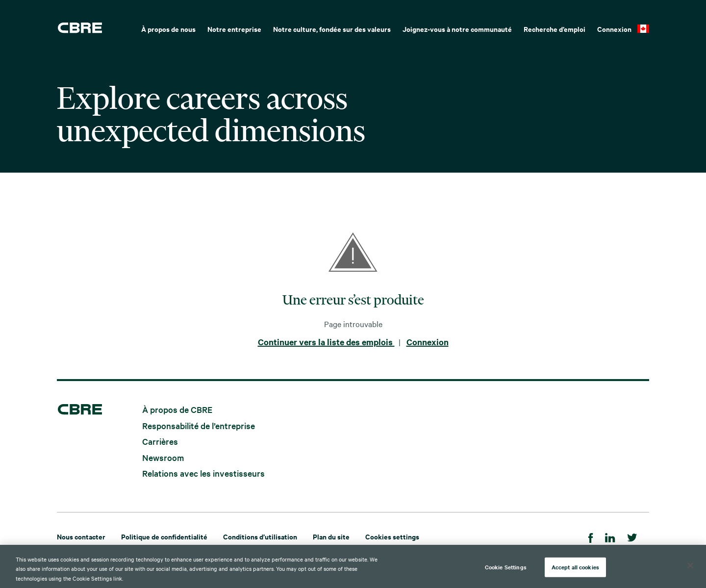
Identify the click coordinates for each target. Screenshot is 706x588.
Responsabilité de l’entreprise (199, 425)
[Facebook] (591, 536)
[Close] (690, 570)
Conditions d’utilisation (260, 536)
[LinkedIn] (610, 536)
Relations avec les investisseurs (203, 473)
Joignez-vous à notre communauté (457, 29)
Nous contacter (81, 536)
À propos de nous (168, 29)
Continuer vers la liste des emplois (326, 342)
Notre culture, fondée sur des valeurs (332, 29)
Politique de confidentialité (164, 536)
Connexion (614, 29)
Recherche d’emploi (555, 29)
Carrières (160, 441)
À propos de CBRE (177, 409)
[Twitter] (632, 536)
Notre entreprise (234, 29)
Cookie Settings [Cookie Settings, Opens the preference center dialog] (506, 571)
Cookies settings (392, 536)
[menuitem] (168, 28)
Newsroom (163, 457)
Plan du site (331, 536)
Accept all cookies (575, 571)
